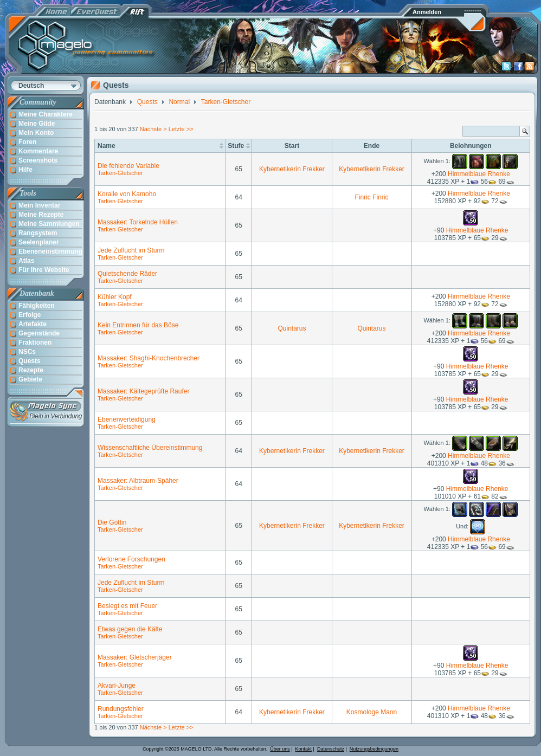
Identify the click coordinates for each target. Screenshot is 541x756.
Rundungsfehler (121, 709)
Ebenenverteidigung (127, 419)
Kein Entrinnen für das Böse (138, 325)
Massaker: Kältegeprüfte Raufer (143, 391)
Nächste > (154, 129)
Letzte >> (181, 129)
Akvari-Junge (117, 686)
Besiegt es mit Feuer (127, 606)
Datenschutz (331, 749)
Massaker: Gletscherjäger (135, 657)
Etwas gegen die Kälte (130, 629)
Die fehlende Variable (128, 166)
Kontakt (304, 749)
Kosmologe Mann (372, 712)
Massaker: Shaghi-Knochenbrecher (149, 358)
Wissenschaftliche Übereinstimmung (150, 448)
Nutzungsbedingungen (374, 749)
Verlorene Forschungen (131, 559)
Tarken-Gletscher (120, 173)
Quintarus (292, 328)
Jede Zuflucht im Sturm (131, 250)
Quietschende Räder (127, 274)
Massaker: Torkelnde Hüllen (138, 222)
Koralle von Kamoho (127, 194)
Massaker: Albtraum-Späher (138, 481)
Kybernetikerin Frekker (292, 169)
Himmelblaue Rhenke (479, 174)
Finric (363, 197)
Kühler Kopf (115, 297)
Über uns (280, 749)
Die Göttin (112, 522)
